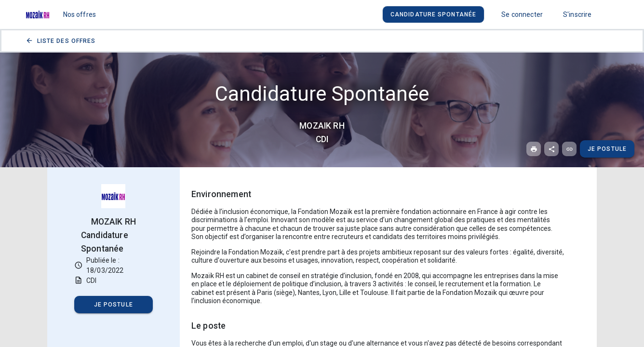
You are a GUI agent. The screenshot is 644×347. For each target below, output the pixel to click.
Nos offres (80, 14)
